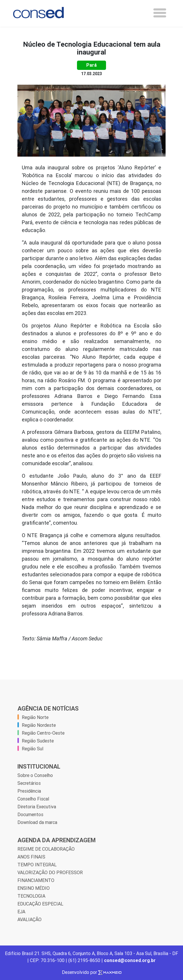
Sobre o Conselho (35, 775)
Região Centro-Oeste (43, 733)
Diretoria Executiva (37, 807)
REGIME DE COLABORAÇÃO (46, 849)
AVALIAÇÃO (29, 919)
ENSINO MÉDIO (34, 888)
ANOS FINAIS (31, 857)
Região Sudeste (38, 741)
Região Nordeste (39, 725)
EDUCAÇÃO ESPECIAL (40, 904)
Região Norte (35, 717)
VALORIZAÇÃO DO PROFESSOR (50, 872)
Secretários (29, 783)
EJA (21, 912)
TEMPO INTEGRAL (37, 865)
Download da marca (37, 822)
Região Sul (33, 749)
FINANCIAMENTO (36, 880)
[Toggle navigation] (160, 13)
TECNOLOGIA (31, 896)
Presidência (29, 791)
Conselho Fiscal (33, 799)
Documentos (30, 814)
